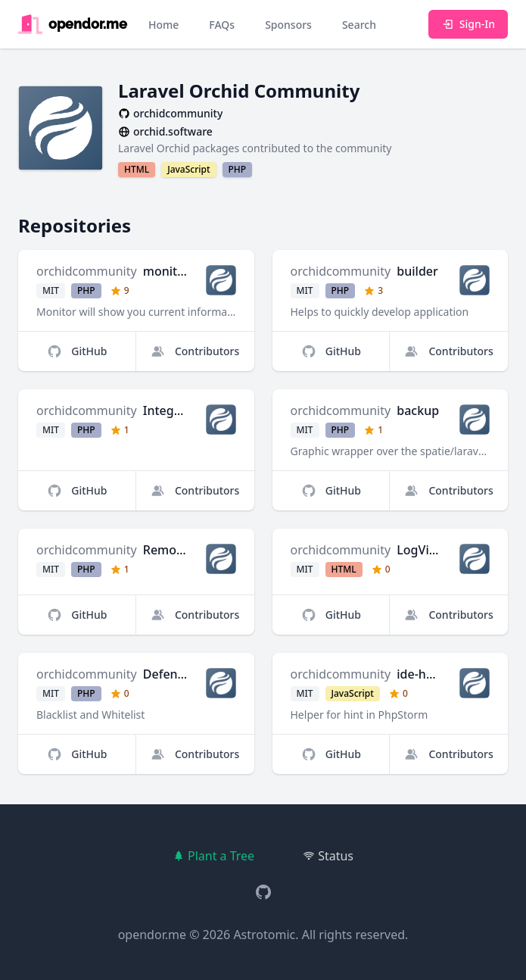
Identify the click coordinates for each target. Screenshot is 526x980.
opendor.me (152, 935)
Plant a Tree (213, 856)
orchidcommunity (87, 271)
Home (163, 25)
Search (359, 25)
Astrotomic (264, 935)
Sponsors (288, 25)
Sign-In (468, 24)
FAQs (222, 25)
